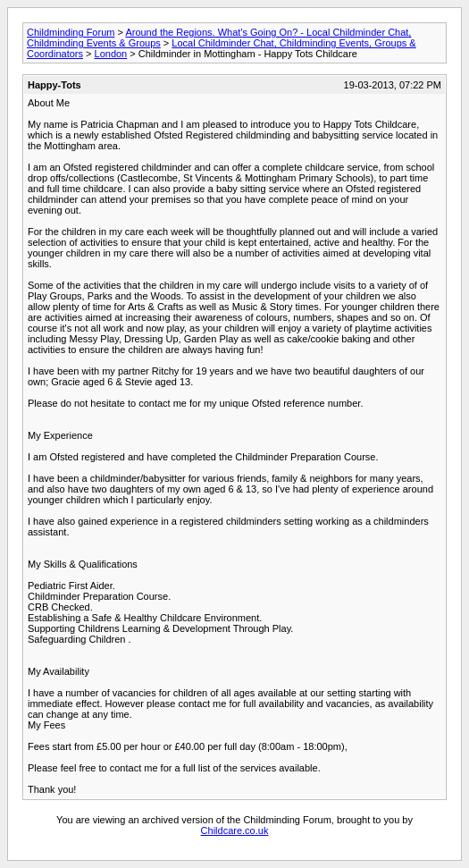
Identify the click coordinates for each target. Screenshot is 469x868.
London (111, 54)
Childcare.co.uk (235, 830)
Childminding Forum (71, 32)
